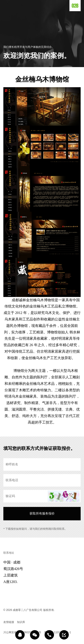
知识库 (21, 622)
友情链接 (9, 622)
